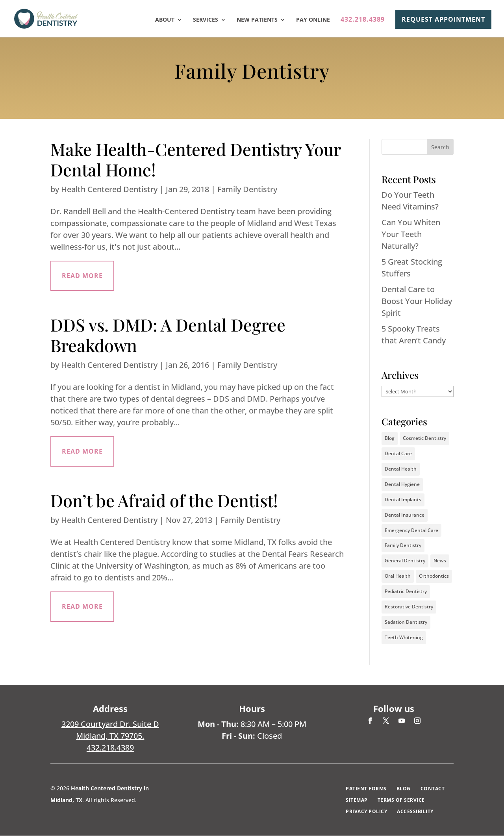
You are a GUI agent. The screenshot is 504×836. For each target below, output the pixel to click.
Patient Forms (366, 789)
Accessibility (415, 812)
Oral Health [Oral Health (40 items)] (398, 576)
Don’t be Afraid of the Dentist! (164, 501)
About (165, 20)
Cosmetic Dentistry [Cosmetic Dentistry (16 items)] (424, 438)
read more (82, 276)
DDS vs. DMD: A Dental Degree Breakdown (168, 335)
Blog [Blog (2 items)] (390, 438)
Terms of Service (401, 800)
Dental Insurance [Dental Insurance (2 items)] (405, 515)
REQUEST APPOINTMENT (443, 19)
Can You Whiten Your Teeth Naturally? (411, 234)
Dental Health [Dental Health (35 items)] (401, 469)
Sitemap (357, 800)
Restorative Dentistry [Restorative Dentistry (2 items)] (409, 607)
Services (206, 20)
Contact (433, 789)
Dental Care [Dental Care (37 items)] (398, 453)
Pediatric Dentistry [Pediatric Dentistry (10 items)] (406, 592)
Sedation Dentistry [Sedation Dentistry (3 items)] (406, 622)
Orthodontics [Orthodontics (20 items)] (434, 576)
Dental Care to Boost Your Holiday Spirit (417, 301)
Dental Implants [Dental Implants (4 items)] (403, 500)
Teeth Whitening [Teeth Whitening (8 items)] (404, 638)
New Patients (257, 20)
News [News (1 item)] (440, 561)
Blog (404, 789)
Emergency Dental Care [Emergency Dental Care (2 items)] (411, 530)
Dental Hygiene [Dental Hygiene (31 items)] (402, 484)
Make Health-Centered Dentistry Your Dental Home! (195, 159)
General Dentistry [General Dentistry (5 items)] (405, 561)
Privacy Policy (366, 812)
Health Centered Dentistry (109, 189)
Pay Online (313, 20)
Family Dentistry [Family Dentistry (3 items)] (403, 546)
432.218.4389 (363, 20)
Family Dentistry (247, 189)
